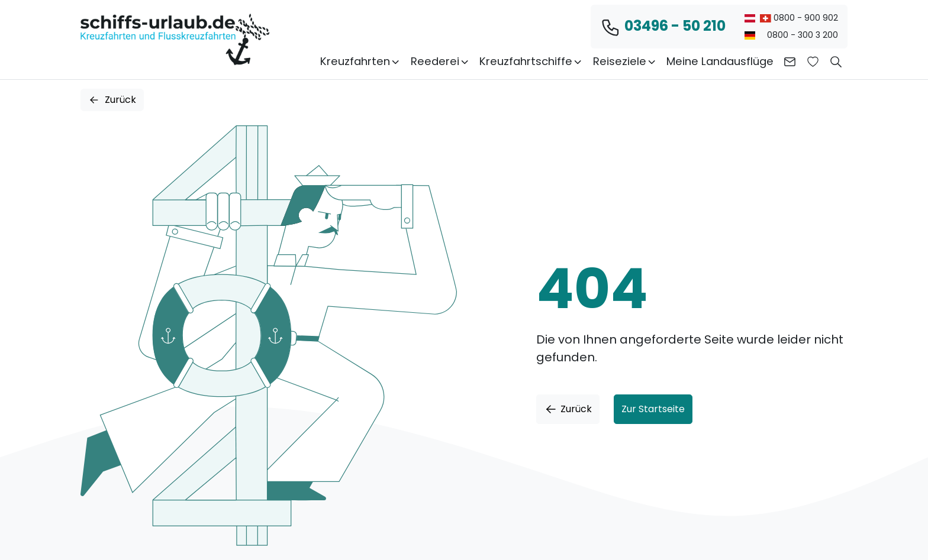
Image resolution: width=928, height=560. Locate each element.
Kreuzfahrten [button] (360, 61)
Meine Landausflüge (720, 61)
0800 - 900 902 (791, 18)
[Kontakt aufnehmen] (790, 61)
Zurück (112, 100)
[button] (836, 61)
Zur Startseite (653, 409)
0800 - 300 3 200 (791, 35)
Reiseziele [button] (625, 61)
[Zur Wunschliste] (813, 61)
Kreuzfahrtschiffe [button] (531, 61)
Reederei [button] (440, 61)
